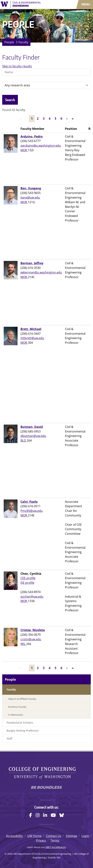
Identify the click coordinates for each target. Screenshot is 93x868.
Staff (9, 738)
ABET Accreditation (56, 847)
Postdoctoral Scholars (20, 723)
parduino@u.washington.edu (41, 146)
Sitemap (71, 836)
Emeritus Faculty (17, 707)
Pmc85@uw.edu (32, 511)
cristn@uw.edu (31, 639)
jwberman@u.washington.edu (41, 272)
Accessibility (14, 836)
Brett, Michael (31, 329)
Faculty (23, 42)
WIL (23, 644)
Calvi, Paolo (29, 502)
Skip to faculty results (17, 66)
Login (85, 836)
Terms (55, 840)
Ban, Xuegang (31, 188)
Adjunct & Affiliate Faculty (22, 699)
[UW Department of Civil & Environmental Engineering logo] (27, 4)
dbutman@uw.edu (33, 436)
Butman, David (32, 427)
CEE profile (28, 578)
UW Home (34, 836)
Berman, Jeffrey (32, 263)
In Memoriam (16, 715)
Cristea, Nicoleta (33, 630)
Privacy (41, 840)
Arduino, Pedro (32, 136)
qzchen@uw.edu (32, 597)
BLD (24, 440)
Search (10, 100)
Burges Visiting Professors (23, 731)
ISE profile (27, 583)
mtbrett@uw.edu (32, 338)
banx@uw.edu (30, 197)
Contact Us (54, 836)
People (9, 42)
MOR (24, 150)
